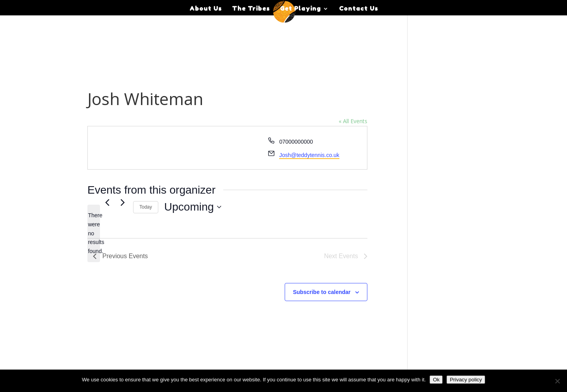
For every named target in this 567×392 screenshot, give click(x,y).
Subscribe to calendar (322, 292)
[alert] (94, 233)
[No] (557, 381)
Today (146, 207)
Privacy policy (466, 380)
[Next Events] (122, 203)
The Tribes (251, 9)
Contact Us (359, 9)
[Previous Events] (107, 203)
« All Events (353, 121)
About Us (206, 9)
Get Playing (300, 9)
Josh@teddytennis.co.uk (309, 155)
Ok (436, 380)
